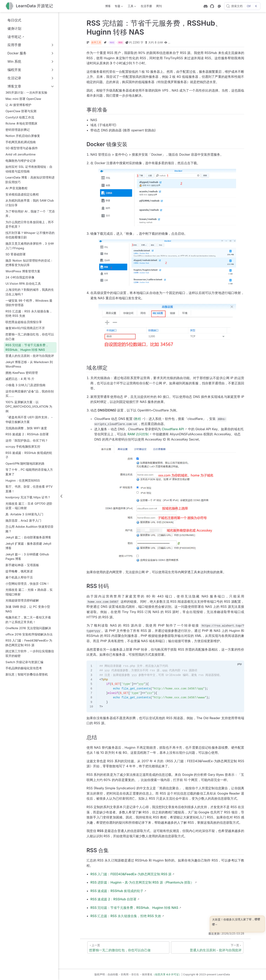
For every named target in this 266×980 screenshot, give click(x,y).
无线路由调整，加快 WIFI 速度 (26, 428)
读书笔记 (12, 37)
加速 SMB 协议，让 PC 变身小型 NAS (28, 609)
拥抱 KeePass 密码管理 (22, 373)
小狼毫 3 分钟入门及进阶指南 (25, 385)
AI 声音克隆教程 (16, 188)
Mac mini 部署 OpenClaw (23, 99)
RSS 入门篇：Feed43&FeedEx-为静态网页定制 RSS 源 (29, 643)
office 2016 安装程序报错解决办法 (29, 634)
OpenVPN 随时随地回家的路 (25, 464)
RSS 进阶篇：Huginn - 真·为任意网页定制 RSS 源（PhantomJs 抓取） (142, 882)
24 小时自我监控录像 (20, 277)
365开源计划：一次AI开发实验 (26, 93)
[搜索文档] (242, 6)
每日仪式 (12, 20)
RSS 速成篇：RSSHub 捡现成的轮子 (29, 455)
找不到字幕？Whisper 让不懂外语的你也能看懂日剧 (30, 235)
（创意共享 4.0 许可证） (167, 974)
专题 (118, 7)
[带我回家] (29, 6)
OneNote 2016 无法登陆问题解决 (28, 628)
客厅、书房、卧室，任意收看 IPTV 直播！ (29, 489)
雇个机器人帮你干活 (19, 577)
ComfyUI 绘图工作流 (20, 117)
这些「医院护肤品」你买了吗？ (27, 440)
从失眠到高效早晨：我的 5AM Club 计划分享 (30, 203)
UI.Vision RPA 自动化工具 (23, 284)
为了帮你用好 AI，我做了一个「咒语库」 (30, 214)
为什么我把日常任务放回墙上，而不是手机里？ (30, 224)
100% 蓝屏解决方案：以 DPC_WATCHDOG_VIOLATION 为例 (29, 407)
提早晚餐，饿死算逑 (19, 571)
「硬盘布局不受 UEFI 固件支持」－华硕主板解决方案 (29, 420)
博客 (108, 6)
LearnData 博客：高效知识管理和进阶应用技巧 (30, 180)
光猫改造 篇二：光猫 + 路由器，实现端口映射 (29, 592)
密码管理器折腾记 (18, 130)
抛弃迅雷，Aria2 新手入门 (23, 521)
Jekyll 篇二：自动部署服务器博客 (28, 537)
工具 (131, 7)
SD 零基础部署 (16, 254)
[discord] (206, 6)
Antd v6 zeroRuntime (21, 154)
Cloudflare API (173, 429)
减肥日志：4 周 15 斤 (20, 379)
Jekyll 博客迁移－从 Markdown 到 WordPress (29, 364)
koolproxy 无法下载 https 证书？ (28, 497)
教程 (138, 419)
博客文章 (14, 86)
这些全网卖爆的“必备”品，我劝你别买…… (30, 394)
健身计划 (12, 28)
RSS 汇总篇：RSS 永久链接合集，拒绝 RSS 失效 (29, 314)
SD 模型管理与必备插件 (22, 148)
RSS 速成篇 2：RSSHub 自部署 (27, 434)
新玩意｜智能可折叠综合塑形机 (27, 674)
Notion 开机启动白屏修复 (23, 136)
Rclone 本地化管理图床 (21, 123)
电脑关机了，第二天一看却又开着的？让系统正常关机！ (28, 620)
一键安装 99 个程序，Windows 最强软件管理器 (29, 303)
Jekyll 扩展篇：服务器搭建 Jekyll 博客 (28, 546)
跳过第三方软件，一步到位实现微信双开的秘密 (30, 653)
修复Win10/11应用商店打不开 (25, 328)
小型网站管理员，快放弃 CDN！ (27, 584)
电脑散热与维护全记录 (21, 161)
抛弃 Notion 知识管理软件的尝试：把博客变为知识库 (29, 263)
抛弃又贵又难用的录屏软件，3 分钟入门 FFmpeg (30, 246)
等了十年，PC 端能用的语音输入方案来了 (29, 472)
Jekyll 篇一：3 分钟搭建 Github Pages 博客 (27, 557)
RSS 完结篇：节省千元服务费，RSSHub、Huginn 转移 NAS (27, 347)
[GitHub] (212, 6)
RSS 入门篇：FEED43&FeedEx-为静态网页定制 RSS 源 (131, 874)
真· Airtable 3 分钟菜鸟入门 (24, 514)
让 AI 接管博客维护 (18, 105)
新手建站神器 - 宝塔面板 (22, 565)
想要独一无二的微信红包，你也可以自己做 (30, 337)
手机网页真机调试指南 (21, 142)
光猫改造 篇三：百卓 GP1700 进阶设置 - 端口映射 (29, 506)
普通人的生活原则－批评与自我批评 (30, 356)
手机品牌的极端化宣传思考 (24, 668)
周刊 (159, 6)
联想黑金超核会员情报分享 (24, 322)
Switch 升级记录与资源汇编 (24, 662)
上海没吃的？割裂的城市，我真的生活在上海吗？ (30, 292)
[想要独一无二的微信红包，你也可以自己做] (128, 947)
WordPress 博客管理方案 (23, 271)
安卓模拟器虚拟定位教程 (22, 194)
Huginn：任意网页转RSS (23, 480)
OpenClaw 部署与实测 (21, 111)
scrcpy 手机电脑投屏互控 (23, 447)
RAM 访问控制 (138, 434)
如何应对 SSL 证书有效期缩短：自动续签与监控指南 (29, 169)
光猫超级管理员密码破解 (22, 600)
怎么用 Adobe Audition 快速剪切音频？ (30, 529)
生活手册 (146, 6)
